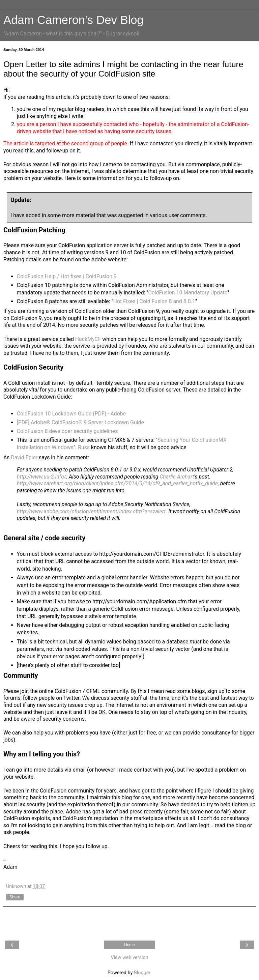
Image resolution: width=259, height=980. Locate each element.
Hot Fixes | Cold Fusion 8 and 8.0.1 (154, 301)
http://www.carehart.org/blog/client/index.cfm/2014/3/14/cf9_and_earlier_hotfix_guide (117, 483)
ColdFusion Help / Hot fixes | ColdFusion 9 (67, 276)
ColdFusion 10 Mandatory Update (188, 293)
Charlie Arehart (177, 477)
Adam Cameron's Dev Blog (74, 20)
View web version (129, 958)
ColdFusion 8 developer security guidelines (67, 431)
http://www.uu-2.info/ (41, 477)
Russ (84, 447)
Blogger (142, 973)
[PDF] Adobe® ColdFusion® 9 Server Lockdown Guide (80, 422)
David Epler (24, 457)
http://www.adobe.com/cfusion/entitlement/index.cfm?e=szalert (91, 511)
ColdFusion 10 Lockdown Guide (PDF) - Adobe (71, 414)
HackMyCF (88, 339)
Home (129, 945)
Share (15, 897)
